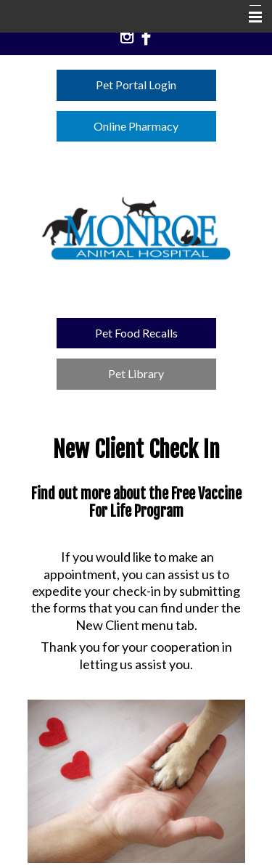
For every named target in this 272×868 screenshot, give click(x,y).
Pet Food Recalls (136, 333)
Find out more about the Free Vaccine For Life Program (136, 503)
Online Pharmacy (136, 126)
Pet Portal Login (136, 85)
